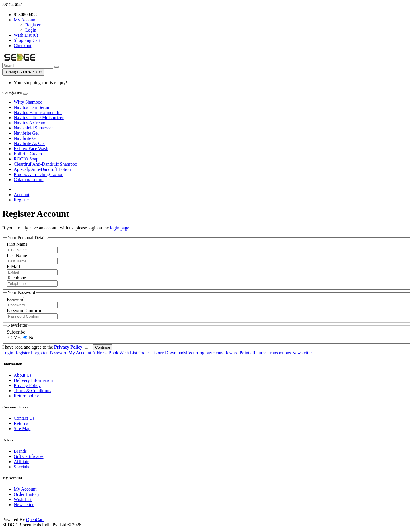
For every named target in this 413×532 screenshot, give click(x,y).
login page (119, 228)
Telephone (16, 278)
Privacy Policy (27, 385)
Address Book (105, 353)
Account (22, 195)
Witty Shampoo (28, 102)
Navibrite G (25, 138)
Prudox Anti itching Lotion (39, 174)
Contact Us (24, 418)
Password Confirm (24, 311)
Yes (14, 338)
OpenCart (35, 520)
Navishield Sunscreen (34, 128)
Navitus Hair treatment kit (38, 112)
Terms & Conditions (32, 391)
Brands (20, 451)
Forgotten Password (49, 353)
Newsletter (302, 353)
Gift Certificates (29, 456)
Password (16, 299)
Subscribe (16, 332)
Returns (260, 353)
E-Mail (13, 267)
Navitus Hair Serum (32, 107)
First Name (17, 244)
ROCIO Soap (26, 159)
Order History (151, 353)
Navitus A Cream (30, 123)
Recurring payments (205, 353)
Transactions (279, 353)
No (29, 338)
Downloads (176, 353)
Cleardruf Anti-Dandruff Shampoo (45, 164)
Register (33, 25)
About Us (23, 375)
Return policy (26, 396)
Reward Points (238, 353)
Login (31, 30)
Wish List (128, 353)
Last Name (17, 255)
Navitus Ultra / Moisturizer (39, 118)
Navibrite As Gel (29, 143)
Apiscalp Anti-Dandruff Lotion (42, 169)
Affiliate (22, 462)
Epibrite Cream (28, 154)
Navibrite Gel (26, 133)
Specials (21, 467)
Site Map (22, 428)
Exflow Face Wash (31, 149)
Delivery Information (33, 380)
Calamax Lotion (29, 180)
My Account (80, 353)
